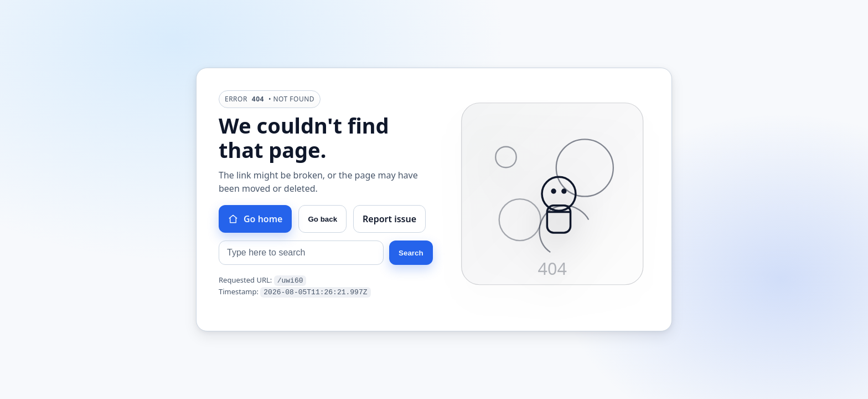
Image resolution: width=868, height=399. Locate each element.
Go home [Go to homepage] (255, 219)
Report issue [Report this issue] (389, 219)
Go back (322, 220)
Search (411, 254)
